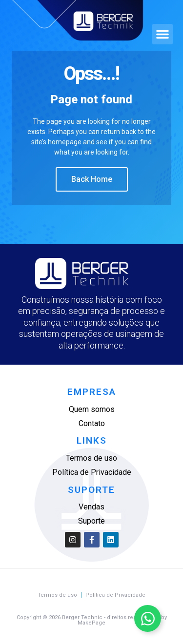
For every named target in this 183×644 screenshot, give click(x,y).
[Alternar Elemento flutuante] (148, 618)
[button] (163, 34)
